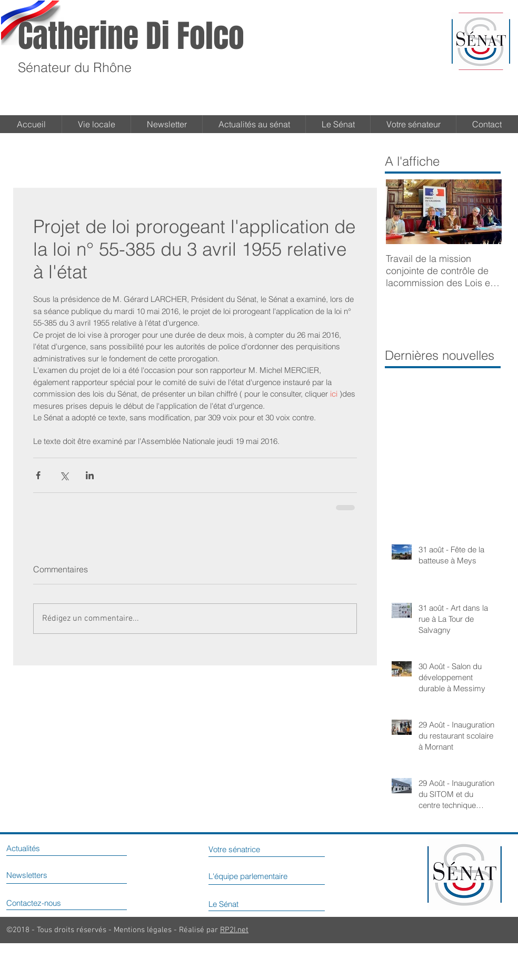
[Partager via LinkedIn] (90, 475)
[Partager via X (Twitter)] (64, 475)
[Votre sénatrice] (251, 849)
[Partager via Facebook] (38, 475)
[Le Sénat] (236, 904)
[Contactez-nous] (51, 903)
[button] (338, 124)
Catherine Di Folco (131, 36)
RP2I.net (234, 930)
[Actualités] (34, 848)
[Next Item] (485, 212)
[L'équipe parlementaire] (274, 876)
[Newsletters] (39, 875)
